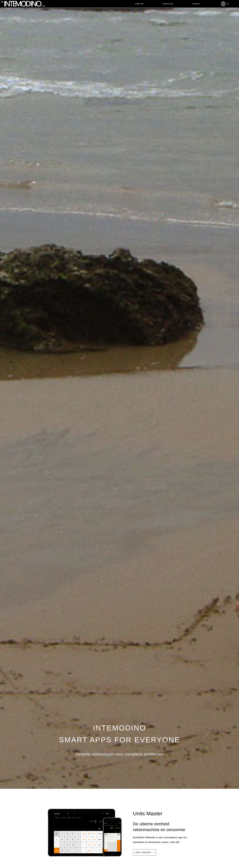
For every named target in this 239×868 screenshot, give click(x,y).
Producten (168, 4)
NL (225, 4)
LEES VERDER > (144, 852)
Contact (196, 4)
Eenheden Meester (144, 837)
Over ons (139, 4)
